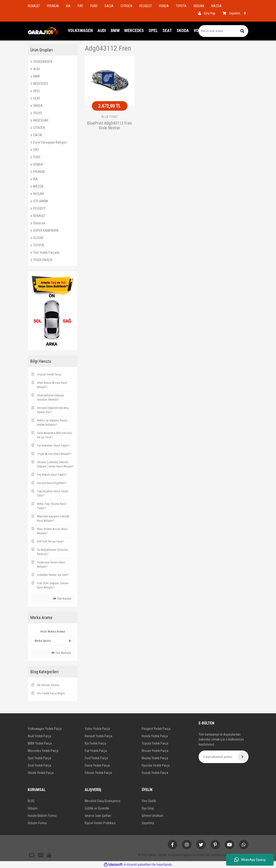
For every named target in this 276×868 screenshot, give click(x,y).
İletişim (33, 808)
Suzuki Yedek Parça (155, 773)
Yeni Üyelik (149, 801)
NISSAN (199, 6)
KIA (68, 6)
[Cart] (235, 13)
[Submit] (243, 757)
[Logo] (43, 31)
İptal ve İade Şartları (98, 816)
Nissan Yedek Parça (155, 751)
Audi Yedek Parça (40, 736)
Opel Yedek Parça (39, 758)
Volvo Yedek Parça (97, 729)
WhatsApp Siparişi (250, 860)
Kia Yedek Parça (95, 743)
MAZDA (216, 6)
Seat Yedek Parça (40, 765)
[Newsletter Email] (224, 757)
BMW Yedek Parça (40, 743)
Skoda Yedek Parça (41, 773)
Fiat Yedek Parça (96, 751)
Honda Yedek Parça (155, 736)
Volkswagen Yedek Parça (45, 729)
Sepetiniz (148, 823)
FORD (94, 6)
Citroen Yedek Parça (98, 773)
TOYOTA (181, 6)
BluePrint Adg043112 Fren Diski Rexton (110, 126)
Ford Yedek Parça (96, 758)
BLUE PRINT (110, 117)
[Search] (223, 31)
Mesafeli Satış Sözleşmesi (103, 801)
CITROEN (126, 6)
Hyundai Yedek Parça (156, 765)
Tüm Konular (62, 599)
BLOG (31, 801)
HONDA (164, 6)
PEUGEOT (146, 6)
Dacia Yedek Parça (97, 765)
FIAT (80, 6)
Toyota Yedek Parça (155, 743)
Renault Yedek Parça (98, 736)
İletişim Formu (37, 823)
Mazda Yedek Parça (155, 758)
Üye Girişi (148, 808)
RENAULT (34, 6)
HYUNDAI (53, 6)
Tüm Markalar (62, 653)
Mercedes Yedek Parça (43, 751)
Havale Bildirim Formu (42, 816)
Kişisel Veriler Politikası (100, 823)
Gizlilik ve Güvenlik (97, 808)
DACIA (109, 6)
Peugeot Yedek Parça (156, 729)
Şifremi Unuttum (152, 816)
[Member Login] (207, 13)
